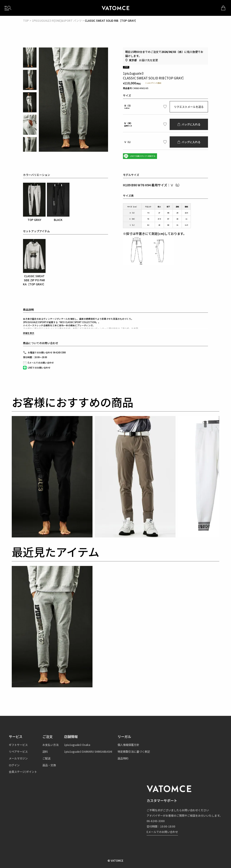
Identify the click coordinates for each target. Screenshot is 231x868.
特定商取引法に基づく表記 (134, 751)
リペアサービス (18, 751)
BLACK (58, 202)
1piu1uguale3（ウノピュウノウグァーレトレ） (115, 8)
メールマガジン (18, 758)
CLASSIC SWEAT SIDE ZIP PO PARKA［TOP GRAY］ (34, 263)
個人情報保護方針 (128, 745)
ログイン (14, 765)
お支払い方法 (51, 745)
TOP (26, 20)
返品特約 (123, 758)
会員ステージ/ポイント (23, 772)
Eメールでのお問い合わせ (162, 832)
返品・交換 (49, 765)
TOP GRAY (34, 202)
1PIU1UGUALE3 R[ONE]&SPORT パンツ (57, 20)
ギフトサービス (18, 745)
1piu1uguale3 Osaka (77, 745)
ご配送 (46, 758)
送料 (45, 751)
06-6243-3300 (156, 821)
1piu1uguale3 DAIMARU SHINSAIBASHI (88, 751)
